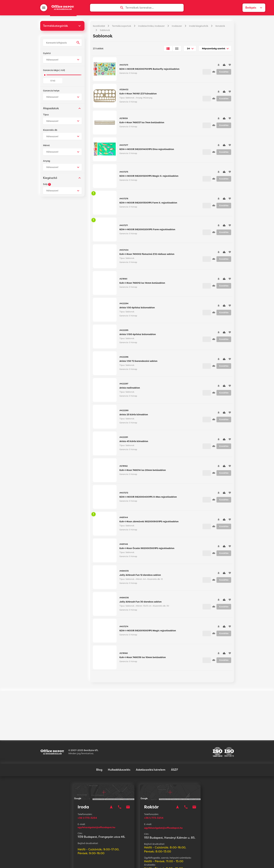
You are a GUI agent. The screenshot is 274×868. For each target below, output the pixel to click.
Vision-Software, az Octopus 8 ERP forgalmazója (148, 861)
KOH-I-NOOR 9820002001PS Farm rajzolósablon (147, 231)
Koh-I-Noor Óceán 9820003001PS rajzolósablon (147, 550)
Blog (99, 741)
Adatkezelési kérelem (151, 741)
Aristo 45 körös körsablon (134, 443)
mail (128, 778)
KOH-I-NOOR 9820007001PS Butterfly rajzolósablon (149, 70)
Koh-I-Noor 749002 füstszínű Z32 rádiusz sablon (147, 255)
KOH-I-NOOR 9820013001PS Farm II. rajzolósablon (148, 204)
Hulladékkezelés (119, 741)
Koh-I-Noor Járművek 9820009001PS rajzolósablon (149, 523)
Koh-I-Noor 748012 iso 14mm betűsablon (142, 284)
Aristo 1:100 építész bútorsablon (138, 336)
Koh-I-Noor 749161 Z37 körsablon (138, 95)
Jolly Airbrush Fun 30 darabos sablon (140, 603)
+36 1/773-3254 (89, 789)
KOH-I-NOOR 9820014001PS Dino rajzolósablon (147, 151)
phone (120, 778)
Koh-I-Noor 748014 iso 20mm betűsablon (143, 471)
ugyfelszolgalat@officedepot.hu (96, 798)
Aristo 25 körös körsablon (134, 416)
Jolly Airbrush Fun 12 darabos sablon (140, 576)
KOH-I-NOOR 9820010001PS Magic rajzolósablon (148, 632)
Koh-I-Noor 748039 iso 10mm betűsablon (143, 659)
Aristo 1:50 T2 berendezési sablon (138, 362)
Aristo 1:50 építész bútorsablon (137, 309)
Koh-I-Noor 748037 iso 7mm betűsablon (142, 124)
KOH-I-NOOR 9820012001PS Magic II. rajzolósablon (149, 177)
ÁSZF (175, 741)
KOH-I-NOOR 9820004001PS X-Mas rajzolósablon (148, 498)
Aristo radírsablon (130, 389)
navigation (111, 778)
